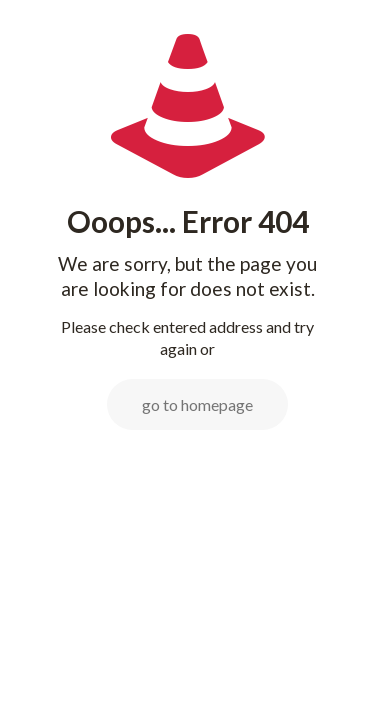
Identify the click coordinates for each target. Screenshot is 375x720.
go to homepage (197, 404)
